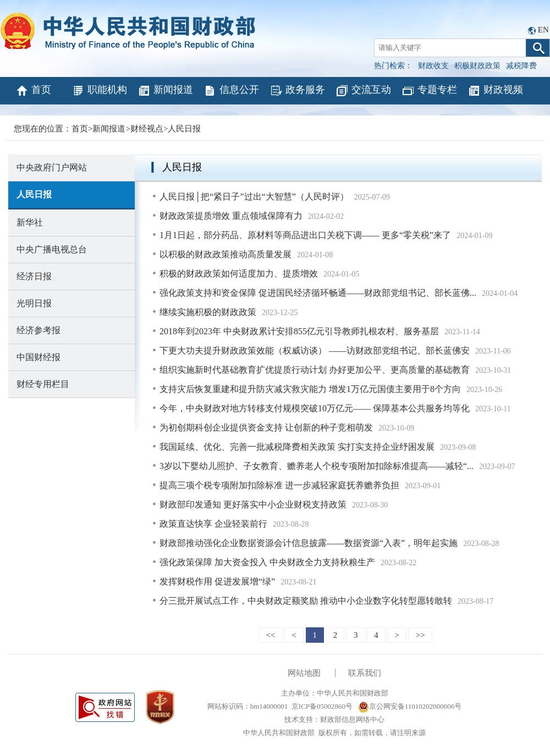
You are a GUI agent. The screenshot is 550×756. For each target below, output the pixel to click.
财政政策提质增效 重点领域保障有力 (231, 216)
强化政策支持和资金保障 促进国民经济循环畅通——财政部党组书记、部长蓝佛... (318, 293)
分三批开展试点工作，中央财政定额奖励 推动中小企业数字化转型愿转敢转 (306, 601)
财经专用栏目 (43, 384)
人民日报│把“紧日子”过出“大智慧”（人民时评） (254, 197)
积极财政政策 (477, 66)
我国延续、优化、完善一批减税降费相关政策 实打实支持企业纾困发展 (297, 447)
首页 (33, 91)
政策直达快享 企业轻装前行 (213, 524)
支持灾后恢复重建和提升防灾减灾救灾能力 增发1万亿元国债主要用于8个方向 (310, 389)
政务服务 (297, 91)
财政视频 (495, 91)
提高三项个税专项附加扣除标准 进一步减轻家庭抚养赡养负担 (279, 485)
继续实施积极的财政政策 (208, 312)
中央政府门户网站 (52, 167)
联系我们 (365, 673)
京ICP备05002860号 (322, 706)
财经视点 (147, 129)
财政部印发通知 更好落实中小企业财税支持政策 (253, 504)
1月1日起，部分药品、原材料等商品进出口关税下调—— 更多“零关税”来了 (305, 235)
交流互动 (363, 91)
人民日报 (184, 129)
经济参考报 (38, 330)
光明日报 (34, 303)
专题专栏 (429, 91)
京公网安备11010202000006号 (410, 706)
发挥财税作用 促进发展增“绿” (217, 581)
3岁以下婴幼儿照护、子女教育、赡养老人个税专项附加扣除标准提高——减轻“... (317, 466)
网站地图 (304, 673)
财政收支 (433, 66)
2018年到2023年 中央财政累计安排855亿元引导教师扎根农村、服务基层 (299, 331)
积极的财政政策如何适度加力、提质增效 (239, 274)
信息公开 (231, 91)
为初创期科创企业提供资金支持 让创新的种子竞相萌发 (266, 427)
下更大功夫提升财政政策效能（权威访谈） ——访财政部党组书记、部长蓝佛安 (315, 351)
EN (543, 30)
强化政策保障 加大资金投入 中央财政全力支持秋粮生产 (267, 562)
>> (420, 635)
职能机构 (99, 91)
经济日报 (34, 276)
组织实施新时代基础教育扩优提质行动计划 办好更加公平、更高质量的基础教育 (315, 370)
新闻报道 (165, 91)
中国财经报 (38, 357)
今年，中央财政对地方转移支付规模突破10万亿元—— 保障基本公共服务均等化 (315, 408)
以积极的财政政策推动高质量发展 (226, 254)
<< (271, 635)
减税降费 (521, 66)
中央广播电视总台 (52, 249)
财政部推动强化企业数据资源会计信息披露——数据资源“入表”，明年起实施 (309, 543)
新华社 (30, 222)
